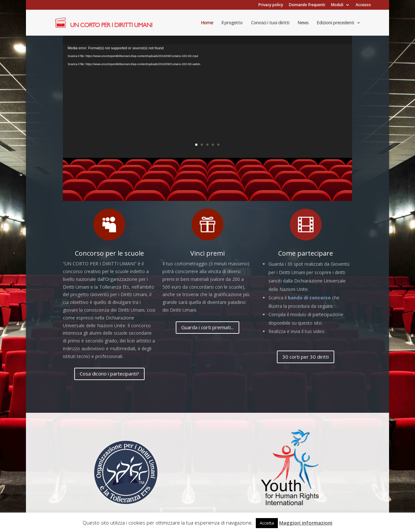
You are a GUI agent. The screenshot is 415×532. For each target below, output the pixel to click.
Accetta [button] (267, 523)
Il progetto (232, 23)
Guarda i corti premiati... (207, 327)
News (303, 23)
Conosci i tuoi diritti (270, 23)
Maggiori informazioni (306, 523)
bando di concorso (309, 298)
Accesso (363, 5)
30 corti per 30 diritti (306, 357)
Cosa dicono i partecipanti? (109, 374)
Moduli (337, 5)
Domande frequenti (307, 5)
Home (207, 23)
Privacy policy (271, 5)
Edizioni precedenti (335, 23)
